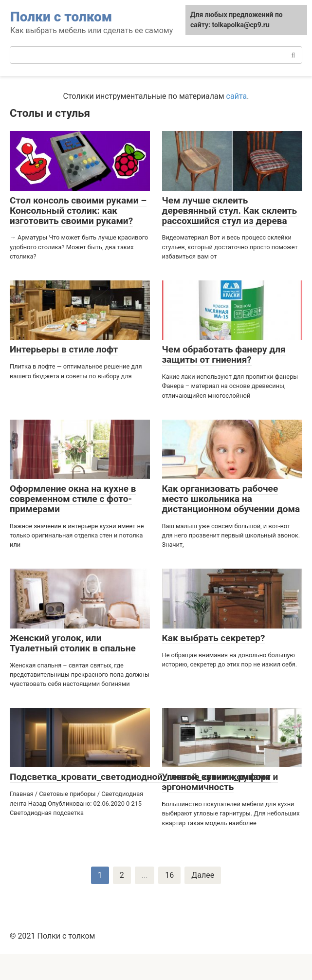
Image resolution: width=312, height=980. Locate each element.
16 (169, 875)
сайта (237, 96)
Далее (203, 875)
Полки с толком (61, 17)
